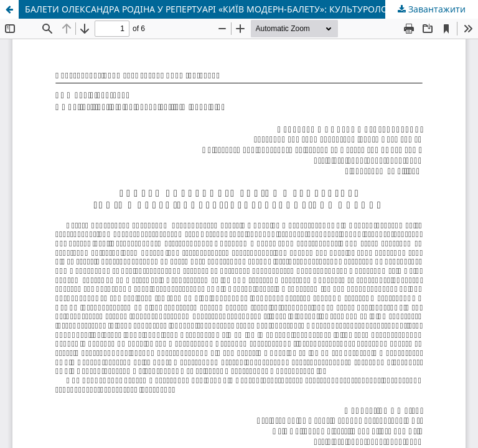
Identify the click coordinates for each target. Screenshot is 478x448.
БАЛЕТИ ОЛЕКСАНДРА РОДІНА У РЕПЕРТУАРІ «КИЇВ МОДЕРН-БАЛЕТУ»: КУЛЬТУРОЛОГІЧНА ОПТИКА (238, 9)
